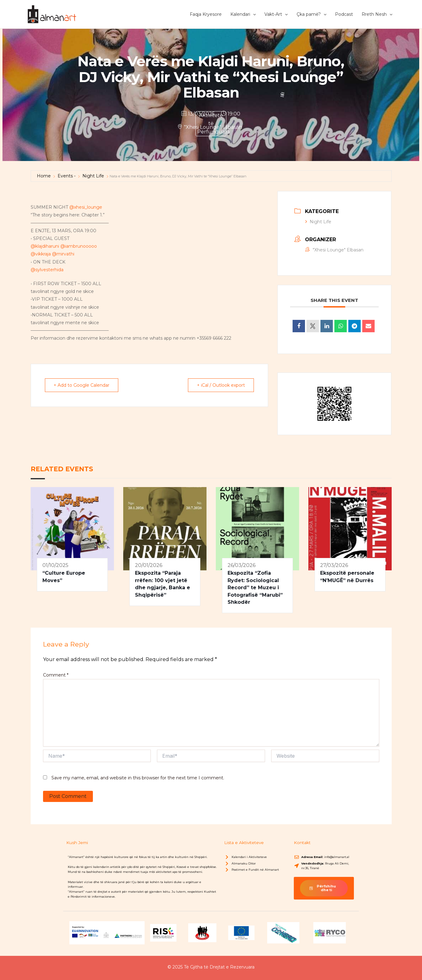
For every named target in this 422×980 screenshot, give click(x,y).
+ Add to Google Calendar (82, 385)
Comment (56, 675)
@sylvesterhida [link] (47, 270)
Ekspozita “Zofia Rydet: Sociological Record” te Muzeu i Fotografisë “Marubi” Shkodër (255, 588)
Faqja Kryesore (206, 14)
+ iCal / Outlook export (221, 385)
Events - (67, 176)
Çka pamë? (311, 14)
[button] (253, 14)
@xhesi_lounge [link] (86, 207)
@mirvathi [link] (63, 254)
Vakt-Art (276, 14)
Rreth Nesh (377, 14)
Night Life (93, 176)
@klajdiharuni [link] (45, 246)
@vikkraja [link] (41, 254)
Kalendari (243, 14)
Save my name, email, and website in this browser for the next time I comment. (138, 778)
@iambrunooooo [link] (79, 246)
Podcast (344, 14)
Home (44, 176)
